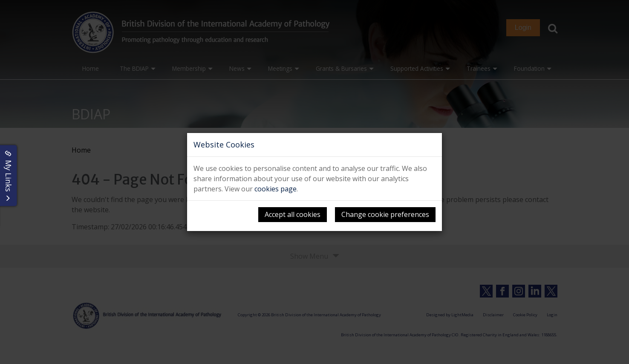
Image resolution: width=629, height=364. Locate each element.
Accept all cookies (293, 214)
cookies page (276, 189)
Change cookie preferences (385, 214)
